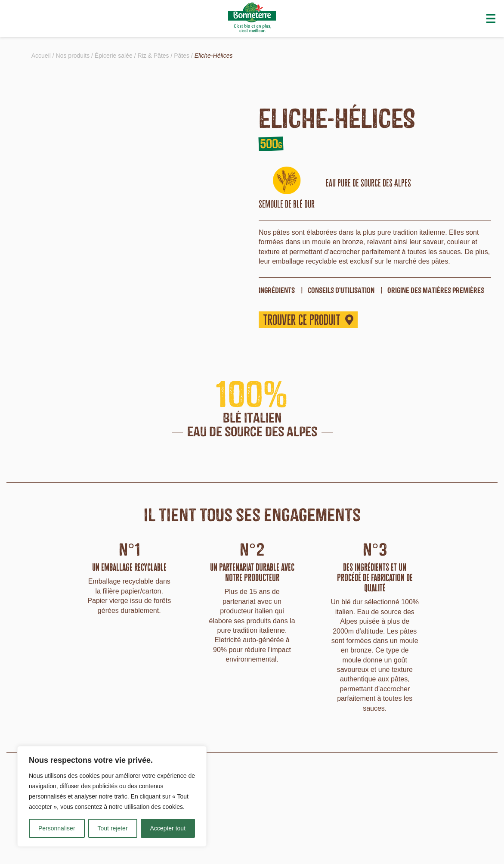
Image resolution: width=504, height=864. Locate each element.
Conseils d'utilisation (341, 290)
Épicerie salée (114, 56)
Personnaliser (57, 828)
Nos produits (73, 56)
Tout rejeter (113, 828)
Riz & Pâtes (153, 56)
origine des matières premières (436, 290)
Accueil (41, 56)
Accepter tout (168, 828)
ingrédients (277, 290)
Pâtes (182, 56)
